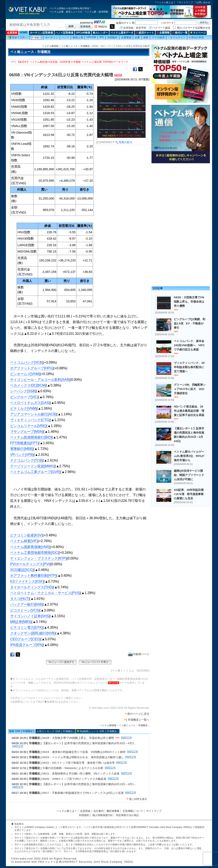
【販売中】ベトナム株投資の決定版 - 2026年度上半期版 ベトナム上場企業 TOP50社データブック (73, 62)
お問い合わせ (203, 2)
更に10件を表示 (138, 799)
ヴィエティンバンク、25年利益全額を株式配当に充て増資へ (189, 367)
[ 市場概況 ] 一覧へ (138, 720)
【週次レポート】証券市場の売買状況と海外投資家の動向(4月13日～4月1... (89, 784)
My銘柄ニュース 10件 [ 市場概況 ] (99, 731)
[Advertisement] (181, 195)
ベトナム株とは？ (166, 2)
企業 (137, 38)
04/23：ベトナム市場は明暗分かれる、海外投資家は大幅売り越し (83, 757)
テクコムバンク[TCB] (26, 460)
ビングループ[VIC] (24, 397)
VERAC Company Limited (40, 827)
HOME (24, 32)
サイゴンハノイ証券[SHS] (30, 616)
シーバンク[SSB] (23, 391)
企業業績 (126, 38)
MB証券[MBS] (21, 622)
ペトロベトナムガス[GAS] (30, 403)
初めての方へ (18, 38)
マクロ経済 (158, 38)
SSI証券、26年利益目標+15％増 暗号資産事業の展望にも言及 (189, 494)
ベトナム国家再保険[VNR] (30, 547)
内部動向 (112, 38)
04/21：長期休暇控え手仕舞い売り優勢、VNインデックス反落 (81, 774)
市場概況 (37, 38)
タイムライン (177, 38)
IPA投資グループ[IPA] (27, 645)
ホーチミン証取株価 (41, 33)
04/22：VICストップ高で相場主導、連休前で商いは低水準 (79, 763)
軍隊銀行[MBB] (22, 449)
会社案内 (99, 811)
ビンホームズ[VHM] (25, 374)
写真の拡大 (124, 142)
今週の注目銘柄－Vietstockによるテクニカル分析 (73, 768)
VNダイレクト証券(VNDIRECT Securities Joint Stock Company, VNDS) (153, 827)
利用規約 (84, 815)
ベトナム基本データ (122, 33)
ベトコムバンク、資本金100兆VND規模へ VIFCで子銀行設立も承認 (189, 345)
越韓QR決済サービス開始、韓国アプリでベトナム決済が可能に (189, 475)
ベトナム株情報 (50, 46)
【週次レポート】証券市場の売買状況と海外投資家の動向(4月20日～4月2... (89, 743)
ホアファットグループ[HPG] (32, 368)
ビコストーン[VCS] (25, 610)
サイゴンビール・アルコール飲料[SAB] (40, 380)
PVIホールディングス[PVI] (30, 564)
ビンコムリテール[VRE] (28, 426)
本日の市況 (196, 38)
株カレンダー (100, 33)
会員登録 (12, 33)
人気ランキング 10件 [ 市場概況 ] (55, 731)
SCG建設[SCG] (22, 570)
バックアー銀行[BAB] (26, 604)
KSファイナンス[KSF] (27, 581)
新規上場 (78, 38)
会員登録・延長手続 (135, 28)
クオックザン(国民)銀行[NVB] (33, 633)
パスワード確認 (161, 28)
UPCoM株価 (83, 33)
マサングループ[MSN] (27, 432)
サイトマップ (186, 2)
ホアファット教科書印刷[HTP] (33, 576)
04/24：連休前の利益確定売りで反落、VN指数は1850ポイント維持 (84, 752)
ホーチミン (52, 38)
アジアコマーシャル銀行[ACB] (33, 414)
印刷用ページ (139, 654)
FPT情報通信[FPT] (24, 443)
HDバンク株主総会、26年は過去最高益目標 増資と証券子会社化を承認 (189, 411)
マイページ (198, 33)
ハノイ (65, 38)
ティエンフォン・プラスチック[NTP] (38, 558)
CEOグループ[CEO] (25, 639)
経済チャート (145, 33)
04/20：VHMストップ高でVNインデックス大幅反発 (74, 779)
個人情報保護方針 (103, 815)
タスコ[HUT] (20, 599)
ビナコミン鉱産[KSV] (26, 535)
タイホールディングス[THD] (32, 587)
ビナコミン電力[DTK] (26, 627)
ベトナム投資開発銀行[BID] (31, 437)
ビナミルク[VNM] (23, 408)
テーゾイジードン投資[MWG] (33, 466)
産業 (146, 38)
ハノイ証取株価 (64, 33)
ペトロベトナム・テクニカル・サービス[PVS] (45, 593)
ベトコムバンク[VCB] (27, 362)
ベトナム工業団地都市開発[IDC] (34, 553)
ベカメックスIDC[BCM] (28, 385)
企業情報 (163, 33)
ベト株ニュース (69, 46)
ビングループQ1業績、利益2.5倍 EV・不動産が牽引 (190, 323)
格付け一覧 (180, 33)
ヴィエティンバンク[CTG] (30, 420)
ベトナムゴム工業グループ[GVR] (35, 472)
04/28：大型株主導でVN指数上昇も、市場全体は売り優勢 (78, 738)
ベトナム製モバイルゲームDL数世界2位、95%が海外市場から (189, 456)
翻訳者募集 (113, 811)
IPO (102, 37)
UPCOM (91, 37)
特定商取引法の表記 (127, 815)
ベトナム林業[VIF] (24, 541)
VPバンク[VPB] (22, 455)
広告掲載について (133, 811)
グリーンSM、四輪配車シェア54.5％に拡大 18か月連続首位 (190, 389)
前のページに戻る (138, 714)
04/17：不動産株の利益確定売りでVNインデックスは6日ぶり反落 (83, 793)
